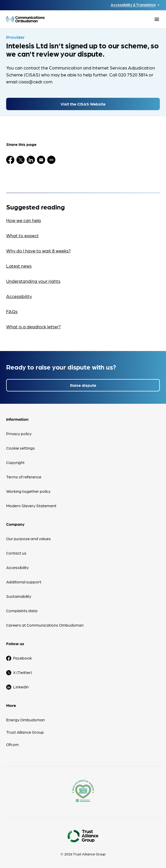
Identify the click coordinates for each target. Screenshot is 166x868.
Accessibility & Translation (133, 5)
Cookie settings (21, 448)
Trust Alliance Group (25, 732)
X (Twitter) (23, 672)
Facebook (22, 658)
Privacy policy (19, 433)
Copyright (15, 462)
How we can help (24, 220)
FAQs (12, 311)
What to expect (22, 235)
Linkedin (21, 687)
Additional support (24, 582)
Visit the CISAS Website (83, 104)
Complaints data (22, 611)
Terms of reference (24, 477)
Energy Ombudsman (26, 720)
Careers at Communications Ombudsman (45, 625)
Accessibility (19, 296)
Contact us (16, 553)
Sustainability (19, 596)
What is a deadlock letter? (33, 326)
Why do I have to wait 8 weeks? (38, 251)
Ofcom (12, 744)
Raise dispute (83, 385)
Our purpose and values (28, 538)
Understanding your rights (33, 281)
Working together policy (28, 491)
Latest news (19, 266)
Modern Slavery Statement (31, 506)
